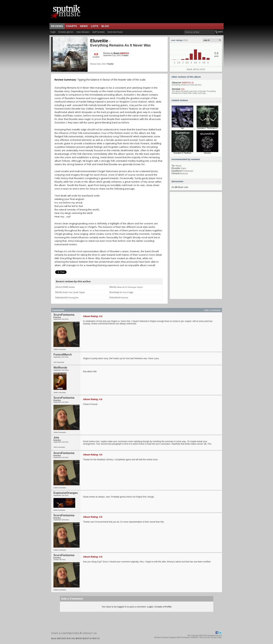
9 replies (125, 55)
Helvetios (207, 153)
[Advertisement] (196, 247)
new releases (83, 32)
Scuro (116, 53)
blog (105, 26)
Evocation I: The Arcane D (207, 128)
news (84, 26)
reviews (57, 26)
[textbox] (199, 32)
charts (72, 26)
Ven (182, 128)
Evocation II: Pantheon (182, 153)
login (53, 32)
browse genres (66, 32)
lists (95, 26)
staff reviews (98, 32)
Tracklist (110, 64)
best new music (115, 32)
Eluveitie (100, 41)
